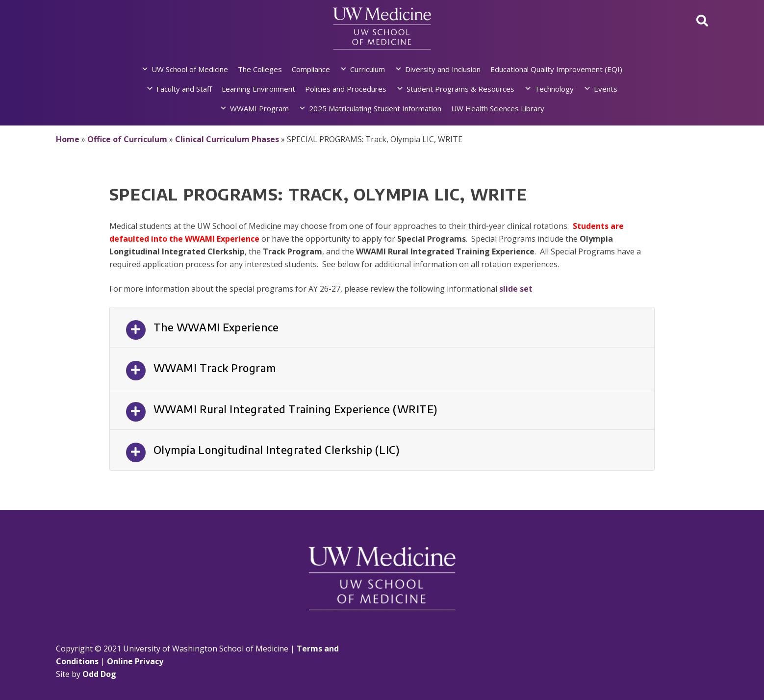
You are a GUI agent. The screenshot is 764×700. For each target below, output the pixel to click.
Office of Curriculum (127, 139)
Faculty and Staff (184, 89)
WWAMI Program (259, 108)
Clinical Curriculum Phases (227, 139)
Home (68, 139)
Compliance (311, 69)
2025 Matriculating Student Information (375, 108)
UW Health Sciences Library (498, 108)
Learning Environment (258, 89)
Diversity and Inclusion (443, 69)
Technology (554, 89)
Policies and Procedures (346, 89)
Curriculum (368, 69)
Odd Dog (99, 674)
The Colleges (260, 69)
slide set (516, 289)
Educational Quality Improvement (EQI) (556, 69)
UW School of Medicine (190, 69)
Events (606, 89)
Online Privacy (135, 661)
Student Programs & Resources (460, 89)
